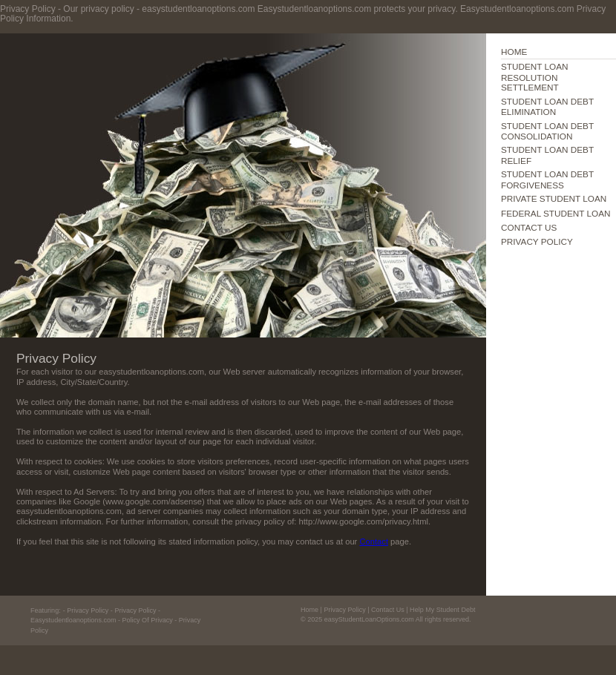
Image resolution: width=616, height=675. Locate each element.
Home (309, 610)
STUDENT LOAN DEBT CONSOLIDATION (547, 131)
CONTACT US (529, 227)
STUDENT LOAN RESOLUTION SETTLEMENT (535, 77)
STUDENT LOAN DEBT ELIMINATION (547, 106)
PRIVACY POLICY (537, 241)
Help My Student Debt (442, 610)
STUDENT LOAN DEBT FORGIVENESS (547, 179)
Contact (374, 541)
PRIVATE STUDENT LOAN (554, 198)
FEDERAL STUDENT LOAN (556, 213)
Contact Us (388, 610)
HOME (514, 52)
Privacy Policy (344, 610)
